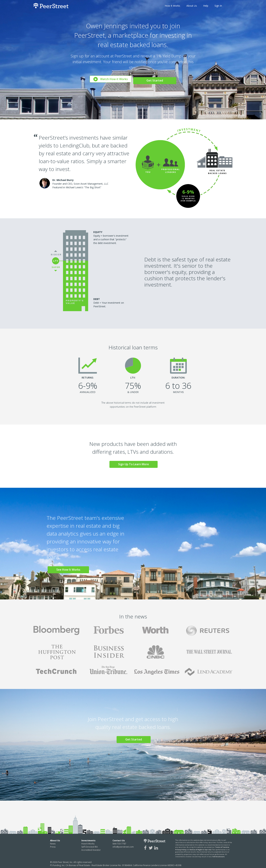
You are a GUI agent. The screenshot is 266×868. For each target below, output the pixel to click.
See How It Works (70, 568)
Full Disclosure (218, 855)
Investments (88, 839)
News (53, 842)
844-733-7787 (119, 842)
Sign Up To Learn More (134, 464)
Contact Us (119, 839)
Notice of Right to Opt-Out (201, 848)
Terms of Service (222, 846)
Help (206, 6)
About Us (192, 6)
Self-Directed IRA (90, 845)
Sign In (218, 6)
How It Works (172, 6)
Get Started (156, 79)
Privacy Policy (181, 848)
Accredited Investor (91, 848)
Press (53, 845)
